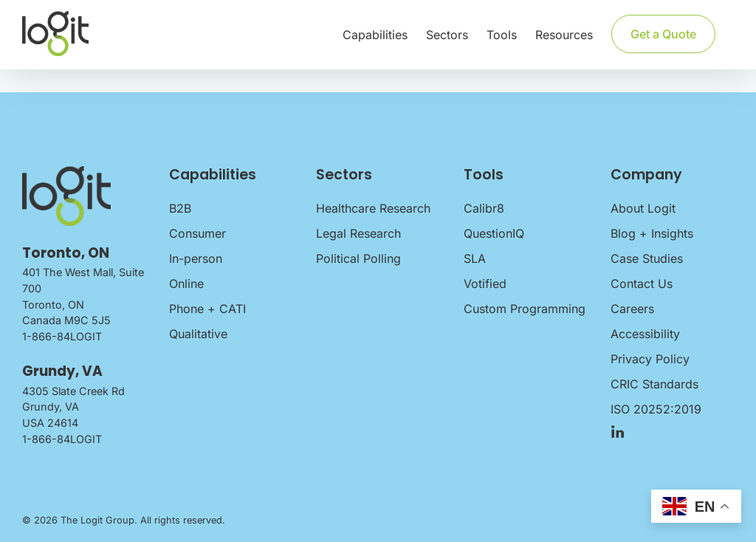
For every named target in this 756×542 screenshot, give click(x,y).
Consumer (197, 233)
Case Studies (647, 258)
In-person (196, 258)
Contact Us (642, 284)
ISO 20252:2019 (656, 409)
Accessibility (645, 334)
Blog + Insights (652, 233)
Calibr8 (484, 208)
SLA (475, 258)
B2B (180, 208)
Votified (485, 284)
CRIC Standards (654, 384)
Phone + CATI (207, 309)
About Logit (643, 208)
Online (186, 284)
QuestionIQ (494, 233)
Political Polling (358, 258)
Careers (632, 309)
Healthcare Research (373, 208)
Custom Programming (525, 309)
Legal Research (358, 233)
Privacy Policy (650, 359)
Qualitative (198, 334)
